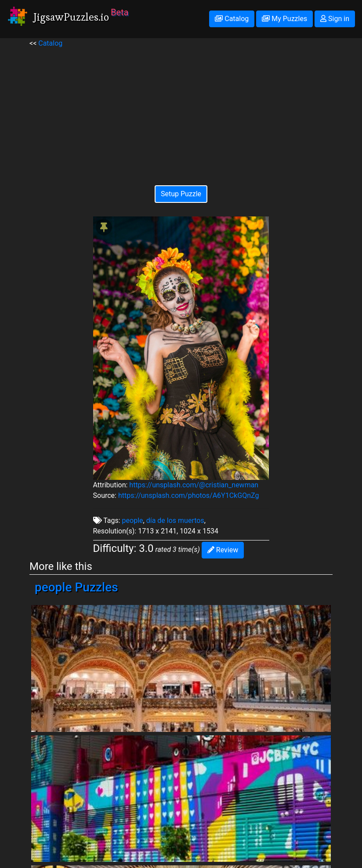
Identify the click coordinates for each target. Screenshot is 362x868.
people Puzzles (76, 587)
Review (223, 550)
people (133, 520)
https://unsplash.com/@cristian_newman (194, 485)
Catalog (232, 19)
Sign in (335, 19)
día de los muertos (175, 520)
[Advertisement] (181, 110)
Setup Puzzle (181, 194)
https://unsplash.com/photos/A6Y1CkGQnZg (188, 495)
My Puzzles (284, 19)
